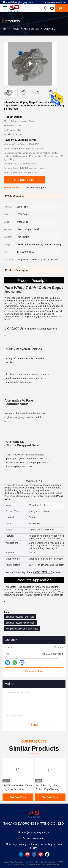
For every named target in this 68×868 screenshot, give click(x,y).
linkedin (21, 854)
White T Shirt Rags (31, 29)
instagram (41, 854)
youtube (27, 854)
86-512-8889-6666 (55, 2)
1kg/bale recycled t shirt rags (20, 617)
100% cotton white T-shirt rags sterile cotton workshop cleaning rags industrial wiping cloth (18, 788)
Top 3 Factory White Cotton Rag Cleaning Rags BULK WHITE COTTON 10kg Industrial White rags (50, 788)
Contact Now (34, 671)
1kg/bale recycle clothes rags (20, 623)
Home (5, 29)
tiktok (47, 854)
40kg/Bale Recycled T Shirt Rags (22, 629)
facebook (34, 854)
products (15, 29)
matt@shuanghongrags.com (18, 2)
